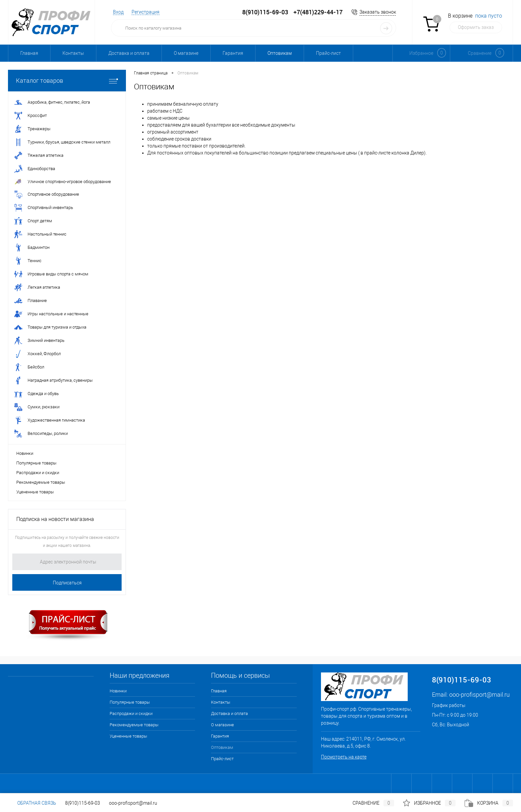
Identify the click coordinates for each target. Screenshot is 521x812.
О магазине (186, 53)
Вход (118, 12)
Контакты (73, 53)
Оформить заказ (476, 27)
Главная (29, 53)
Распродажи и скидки (38, 473)
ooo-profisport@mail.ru (479, 695)
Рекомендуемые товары (41, 482)
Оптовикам (280, 53)
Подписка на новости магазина (55, 519)
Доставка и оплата (129, 53)
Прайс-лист (328, 53)
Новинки (25, 453)
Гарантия (233, 53)
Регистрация (146, 12)
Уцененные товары (35, 492)
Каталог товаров (67, 81)
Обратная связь (32, 803)
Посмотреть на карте (344, 757)
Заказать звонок (378, 12)
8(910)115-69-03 (83, 803)
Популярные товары (36, 463)
